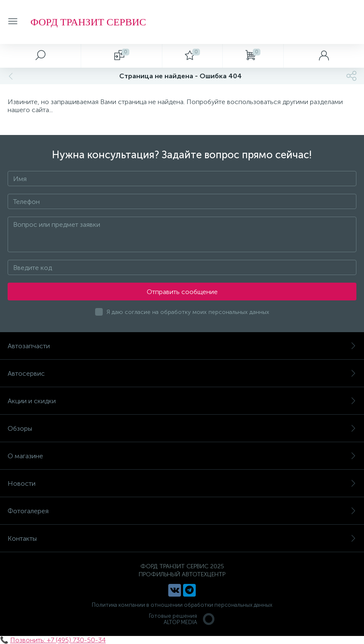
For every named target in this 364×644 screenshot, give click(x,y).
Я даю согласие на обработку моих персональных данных (188, 312)
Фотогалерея (182, 511)
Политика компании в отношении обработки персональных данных (182, 605)
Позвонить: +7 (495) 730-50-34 (58, 640)
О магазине (182, 456)
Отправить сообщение (182, 292)
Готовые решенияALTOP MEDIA (182, 619)
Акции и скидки (182, 401)
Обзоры (182, 428)
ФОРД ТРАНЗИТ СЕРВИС (88, 22)
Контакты (182, 538)
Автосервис (182, 373)
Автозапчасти (182, 346)
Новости (182, 483)
